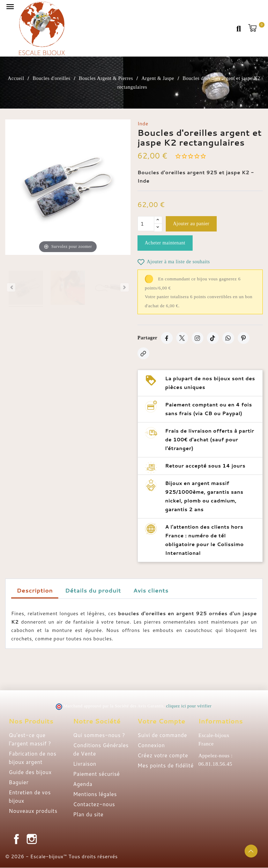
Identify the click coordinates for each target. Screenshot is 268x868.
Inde (143, 124)
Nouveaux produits (33, 811)
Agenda (83, 784)
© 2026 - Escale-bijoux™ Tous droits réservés (61, 857)
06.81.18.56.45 (215, 764)
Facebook (16, 839)
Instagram (32, 839)
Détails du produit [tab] (93, 591)
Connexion (151, 746)
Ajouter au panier (192, 224)
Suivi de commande (162, 735)
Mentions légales (95, 795)
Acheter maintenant (166, 243)
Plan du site (88, 815)
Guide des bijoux (30, 773)
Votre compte (161, 721)
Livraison (85, 764)
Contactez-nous (94, 805)
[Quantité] (146, 224)
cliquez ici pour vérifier (189, 706)
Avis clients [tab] (151, 591)
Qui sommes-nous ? (99, 735)
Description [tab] (35, 591)
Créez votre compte (163, 756)
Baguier (19, 783)
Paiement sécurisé (97, 774)
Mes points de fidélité (166, 766)
